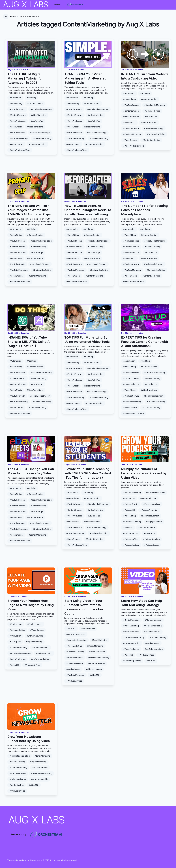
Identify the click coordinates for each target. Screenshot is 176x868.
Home (13, 17)
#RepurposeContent (150, 516)
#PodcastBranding (152, 539)
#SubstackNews (88, 628)
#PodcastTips (129, 498)
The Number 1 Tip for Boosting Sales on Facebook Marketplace (144, 210)
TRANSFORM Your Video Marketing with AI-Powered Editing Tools (85, 78)
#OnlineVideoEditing (42, 138)
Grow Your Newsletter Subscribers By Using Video (29, 739)
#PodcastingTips (131, 539)
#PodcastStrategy (131, 545)
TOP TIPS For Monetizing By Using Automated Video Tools (87, 340)
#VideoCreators (16, 144)
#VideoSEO (128, 527)
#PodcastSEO (129, 510)
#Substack (71, 628)
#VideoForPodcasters (155, 492)
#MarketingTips (73, 669)
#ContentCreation (35, 103)
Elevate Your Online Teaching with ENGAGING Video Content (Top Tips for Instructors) (88, 473)
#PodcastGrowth (131, 504)
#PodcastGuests (151, 545)
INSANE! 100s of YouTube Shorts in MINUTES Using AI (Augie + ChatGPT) (29, 342)
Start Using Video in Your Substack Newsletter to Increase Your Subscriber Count (84, 607)
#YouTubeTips (37, 121)
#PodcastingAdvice (152, 504)
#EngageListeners (154, 522)
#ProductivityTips (32, 665)
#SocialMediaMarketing (41, 109)
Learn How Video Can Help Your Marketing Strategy (142, 603)
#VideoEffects (16, 127)
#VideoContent (37, 630)
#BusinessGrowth (97, 652)
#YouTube (151, 661)
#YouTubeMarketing (19, 138)
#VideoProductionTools (20, 150)
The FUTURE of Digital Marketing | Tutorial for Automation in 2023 (25, 78)
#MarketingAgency (153, 620)
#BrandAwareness (40, 647)
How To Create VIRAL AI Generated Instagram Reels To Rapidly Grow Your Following (88, 210)
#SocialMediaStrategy (40, 133)
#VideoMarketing (38, 115)
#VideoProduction (18, 121)
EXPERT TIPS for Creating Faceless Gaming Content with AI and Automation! (145, 342)
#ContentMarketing (30, 17)
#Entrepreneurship (35, 636)
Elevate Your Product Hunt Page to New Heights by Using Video (31, 605)
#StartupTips (15, 642)
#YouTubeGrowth (17, 133)
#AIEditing (31, 98)
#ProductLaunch (35, 624)
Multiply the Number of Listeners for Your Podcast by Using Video (144, 473)
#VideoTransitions (35, 127)
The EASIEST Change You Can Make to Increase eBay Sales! (31, 471)
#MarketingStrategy (132, 661)
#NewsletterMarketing (77, 640)
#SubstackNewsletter (76, 634)
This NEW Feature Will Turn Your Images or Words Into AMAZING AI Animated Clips (29, 210)
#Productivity (15, 636)
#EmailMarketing (99, 640)
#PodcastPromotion (149, 510)
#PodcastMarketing (132, 492)
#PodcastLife (149, 533)
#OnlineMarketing (44, 653)
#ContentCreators (18, 115)
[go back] (6, 17)
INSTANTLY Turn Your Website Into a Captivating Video (145, 76)
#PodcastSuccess (131, 533)
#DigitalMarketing (34, 642)
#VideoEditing (16, 103)
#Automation (15, 98)
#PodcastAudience (147, 527)
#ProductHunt (16, 624)
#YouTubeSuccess (17, 109)
